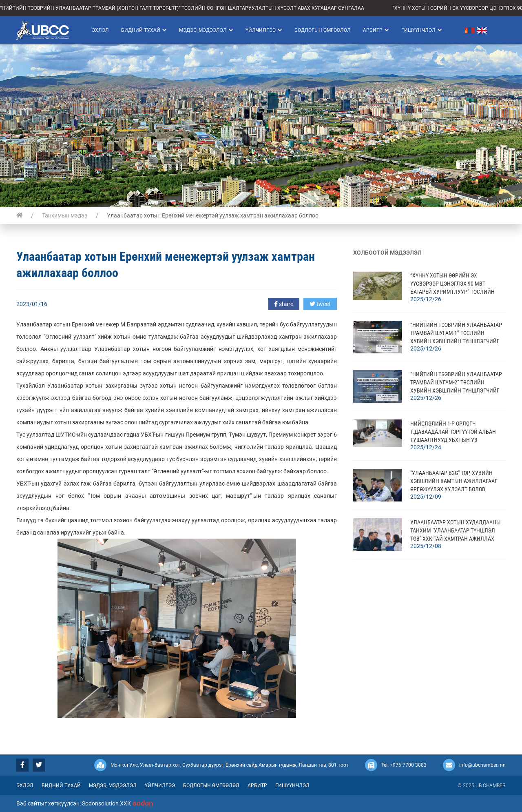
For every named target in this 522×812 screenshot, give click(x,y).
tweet (320, 304)
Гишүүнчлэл (422, 30)
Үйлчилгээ (264, 30)
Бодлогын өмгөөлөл (323, 30)
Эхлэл (100, 30)
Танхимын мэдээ (65, 215)
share (284, 304)
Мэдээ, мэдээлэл (206, 30)
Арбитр (376, 30)
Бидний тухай (144, 30)
